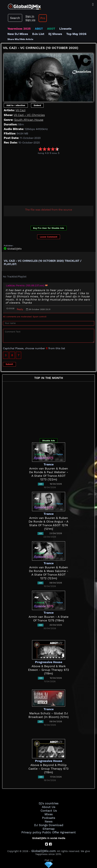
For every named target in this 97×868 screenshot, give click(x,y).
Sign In (30, 16)
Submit (9, 364)
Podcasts (48, 818)
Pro (43, 18)
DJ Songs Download (49, 825)
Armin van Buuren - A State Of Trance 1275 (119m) (48, 619)
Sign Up (30, 20)
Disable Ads (49, 441)
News (48, 821)
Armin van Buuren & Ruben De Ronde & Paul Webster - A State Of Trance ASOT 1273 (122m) (49, 474)
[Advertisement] (49, 179)
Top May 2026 (76, 34)
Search (15, 18)
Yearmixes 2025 (19, 29)
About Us (48, 807)
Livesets (65, 29)
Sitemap (48, 829)
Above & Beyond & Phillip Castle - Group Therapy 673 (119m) (48, 769)
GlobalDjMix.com (43, 851)
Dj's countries (48, 803)
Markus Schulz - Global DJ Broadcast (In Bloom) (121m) (48, 715)
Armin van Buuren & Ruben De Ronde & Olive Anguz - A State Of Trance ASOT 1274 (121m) (48, 523)
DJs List (38, 34)
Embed (37, 105)
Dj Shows (55, 34)
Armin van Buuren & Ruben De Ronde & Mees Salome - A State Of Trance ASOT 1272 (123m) (49, 573)
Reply (20, 309)
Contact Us (49, 811)
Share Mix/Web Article (20, 39)
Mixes (48, 814)
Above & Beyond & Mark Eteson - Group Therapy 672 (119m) (49, 670)
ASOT (51, 29)
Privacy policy (31, 832)
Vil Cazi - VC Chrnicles (29, 115)
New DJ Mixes (18, 34)
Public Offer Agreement (59, 832)
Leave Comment (49, 237)
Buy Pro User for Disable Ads (49, 228)
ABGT (39, 29)
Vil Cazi (20, 110)
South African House (29, 120)
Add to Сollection (16, 105)
